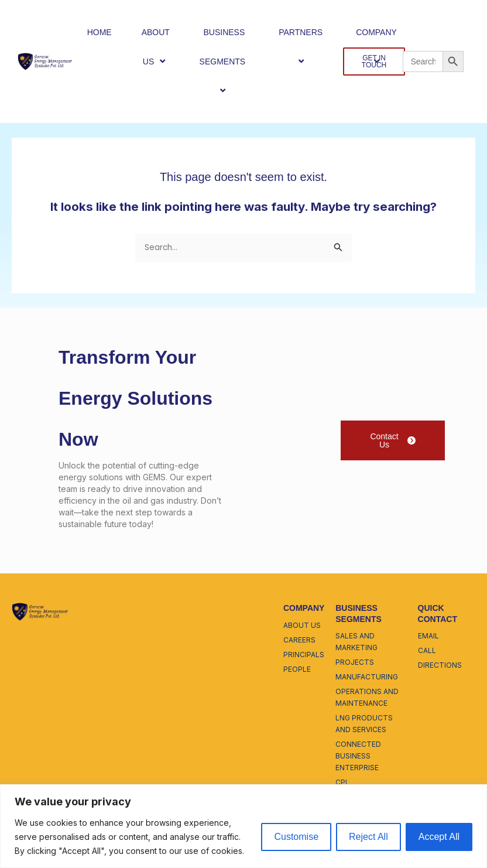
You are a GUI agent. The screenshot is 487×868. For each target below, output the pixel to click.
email (428, 636)
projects (355, 662)
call (427, 650)
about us (302, 625)
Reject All (368, 837)
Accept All (439, 837)
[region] (243, 826)
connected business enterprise (358, 756)
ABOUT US (156, 47)
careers (299, 640)
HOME (100, 32)
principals (304, 655)
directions (440, 665)
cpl (342, 782)
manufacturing (367, 677)
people (297, 669)
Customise (296, 837)
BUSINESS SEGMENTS (224, 62)
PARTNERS (302, 47)
